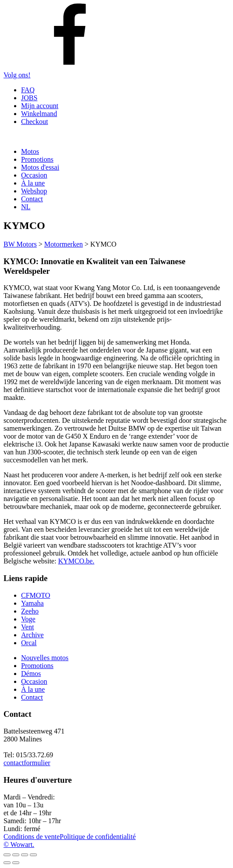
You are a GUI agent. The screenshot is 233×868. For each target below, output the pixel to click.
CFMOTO (36, 595)
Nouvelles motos (45, 658)
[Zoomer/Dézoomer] (7, 855)
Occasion (34, 175)
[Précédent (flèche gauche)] (7, 863)
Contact (32, 199)
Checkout (34, 122)
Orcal (29, 643)
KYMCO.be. (76, 561)
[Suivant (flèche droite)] (16, 863)
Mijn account (40, 106)
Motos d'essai (40, 167)
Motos (30, 151)
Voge (28, 619)
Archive (32, 635)
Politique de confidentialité (98, 837)
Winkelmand (39, 114)
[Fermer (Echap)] (33, 855)
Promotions (37, 159)
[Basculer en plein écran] (16, 855)
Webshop (34, 191)
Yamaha (32, 603)
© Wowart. (19, 844)
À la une (33, 183)
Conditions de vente (32, 837)
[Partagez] (25, 855)
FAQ (28, 90)
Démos (31, 674)
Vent (27, 627)
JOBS (29, 98)
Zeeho (30, 611)
